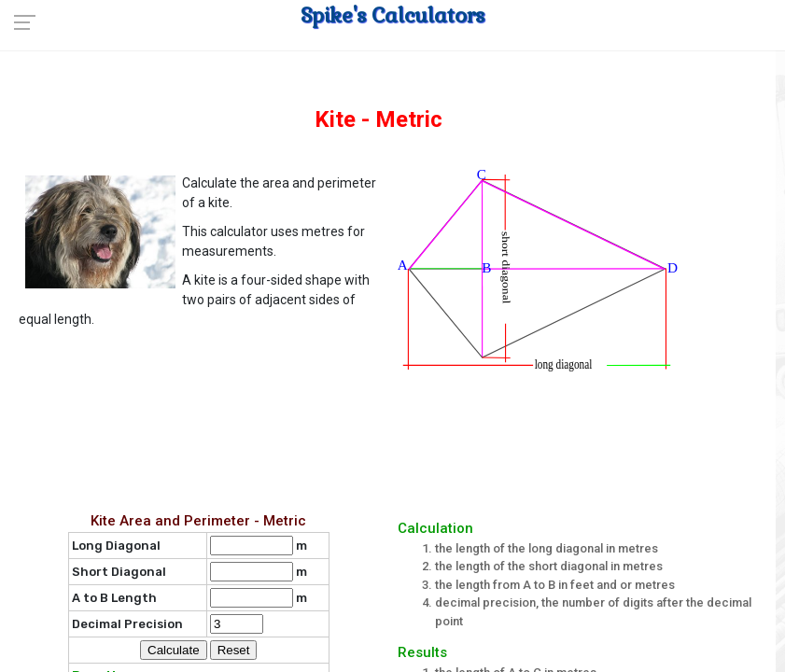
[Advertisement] (397, 438)
